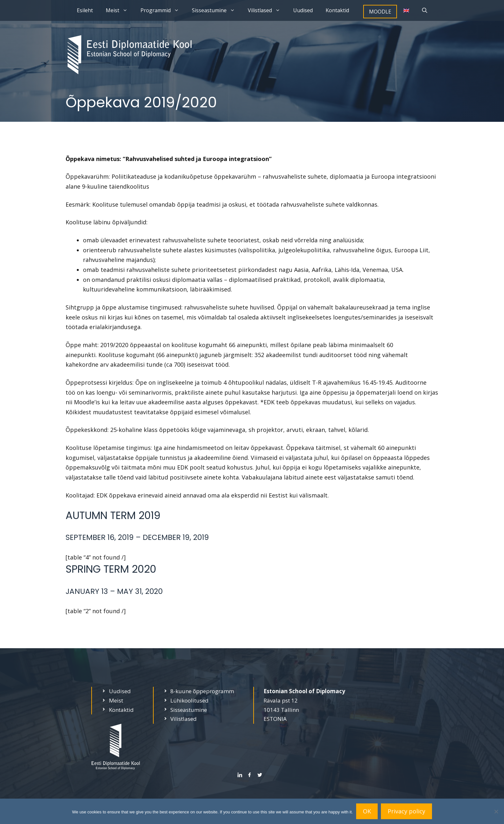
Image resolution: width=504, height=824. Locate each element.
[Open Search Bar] (425, 10)
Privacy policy (406, 811)
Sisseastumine (217, 10)
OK (367, 811)
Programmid (163, 10)
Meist (120, 10)
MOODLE (380, 12)
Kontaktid (337, 10)
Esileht (85, 10)
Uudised (303, 10)
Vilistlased (267, 10)
